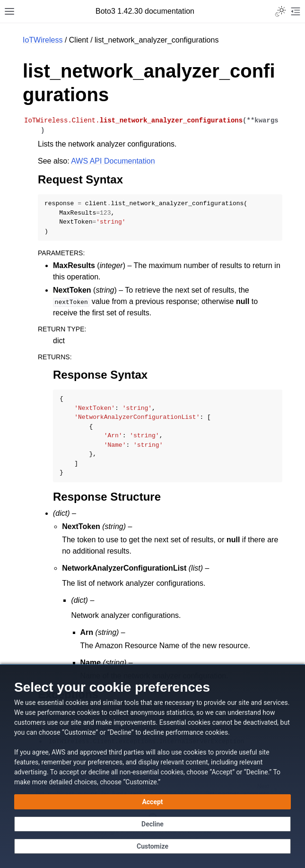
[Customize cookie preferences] (152, 846)
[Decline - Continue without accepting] (152, 824)
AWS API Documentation (113, 161)
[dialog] (152, 766)
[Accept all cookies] (152, 802)
